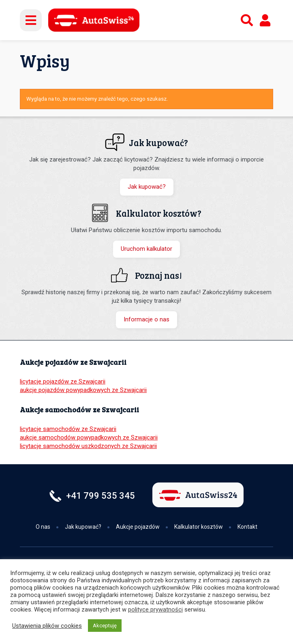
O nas (43, 527)
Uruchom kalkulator (146, 249)
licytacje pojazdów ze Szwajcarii (63, 381)
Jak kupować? (147, 187)
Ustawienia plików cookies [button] (47, 626)
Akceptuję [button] (105, 626)
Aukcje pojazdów (138, 527)
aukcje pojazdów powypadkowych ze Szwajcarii (83, 390)
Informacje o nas (146, 319)
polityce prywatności (155, 610)
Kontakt (247, 527)
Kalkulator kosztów (199, 527)
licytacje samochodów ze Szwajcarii (68, 429)
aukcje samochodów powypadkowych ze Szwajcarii (89, 437)
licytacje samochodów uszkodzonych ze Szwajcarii (88, 446)
